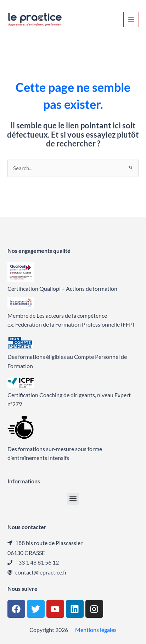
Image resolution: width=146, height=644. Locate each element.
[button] (73, 499)
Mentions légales (96, 630)
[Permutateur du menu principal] (131, 20)
